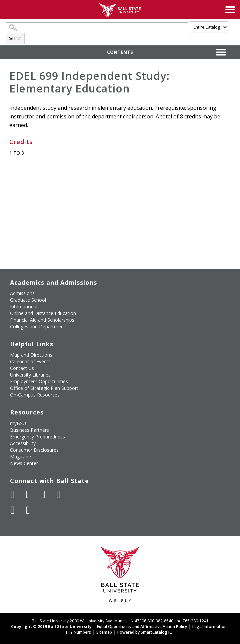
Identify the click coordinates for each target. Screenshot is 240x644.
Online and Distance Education (43, 313)
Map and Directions (31, 355)
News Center (24, 463)
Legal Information (209, 627)
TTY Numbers (78, 632)
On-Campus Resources (35, 395)
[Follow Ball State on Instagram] (59, 494)
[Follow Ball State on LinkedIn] (13, 510)
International (24, 307)
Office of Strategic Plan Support (44, 388)
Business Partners (29, 430)
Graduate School (28, 300)
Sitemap (104, 632)
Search (15, 38)
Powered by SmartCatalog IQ (145, 632)
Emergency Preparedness (37, 437)
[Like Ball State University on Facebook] (13, 494)
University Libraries (30, 375)
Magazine (20, 457)
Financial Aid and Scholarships (42, 320)
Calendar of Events (30, 361)
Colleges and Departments (39, 326)
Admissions (22, 293)
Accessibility (23, 443)
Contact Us (22, 368)
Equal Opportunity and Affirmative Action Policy (142, 627)
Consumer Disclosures (34, 450)
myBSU (18, 423)
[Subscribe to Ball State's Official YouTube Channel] (43, 494)
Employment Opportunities (39, 381)
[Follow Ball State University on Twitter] (28, 494)
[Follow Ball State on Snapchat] (28, 510)
